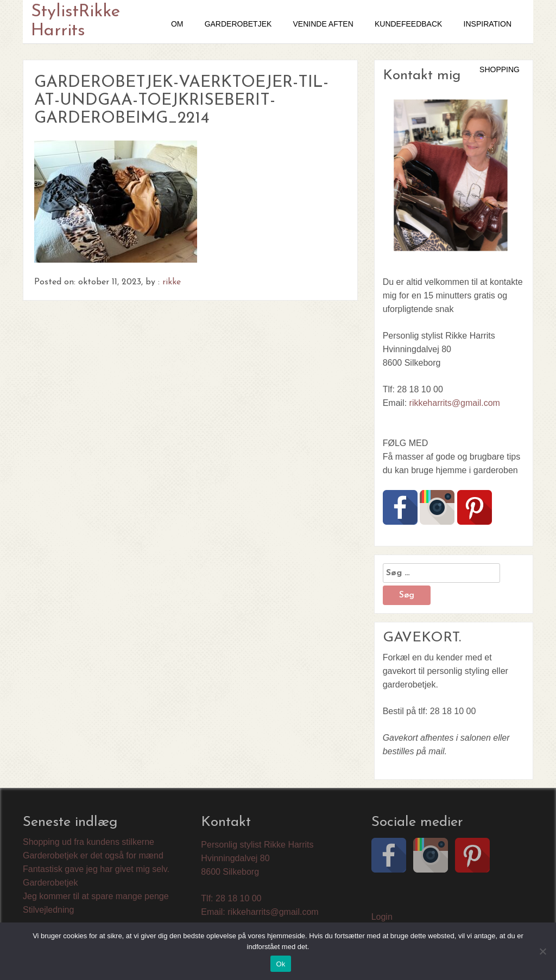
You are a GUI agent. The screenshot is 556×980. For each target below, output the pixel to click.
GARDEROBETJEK (238, 24)
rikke (172, 282)
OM (177, 24)
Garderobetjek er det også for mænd (93, 855)
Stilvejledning (48, 910)
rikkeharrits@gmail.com (455, 403)
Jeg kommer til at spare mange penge (96, 896)
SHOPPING (500, 69)
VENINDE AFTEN (323, 24)
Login (382, 917)
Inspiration (488, 24)
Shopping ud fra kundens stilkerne (89, 842)
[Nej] (542, 951)
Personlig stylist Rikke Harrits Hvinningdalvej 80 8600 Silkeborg (257, 858)
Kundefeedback (408, 24)
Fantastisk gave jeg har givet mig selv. (96, 869)
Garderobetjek (50, 883)
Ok (280, 964)
